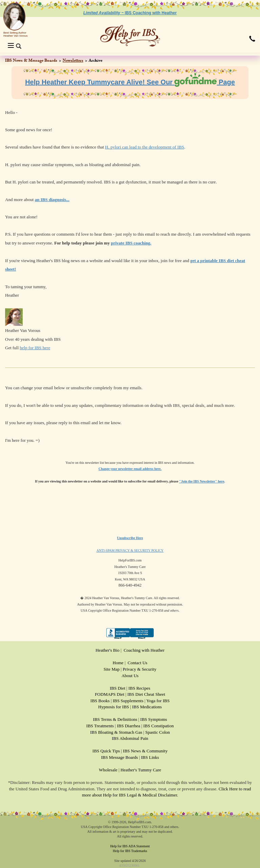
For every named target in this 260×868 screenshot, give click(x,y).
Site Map (112, 669)
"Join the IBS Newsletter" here (202, 481)
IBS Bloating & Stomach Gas (116, 732)
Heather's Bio (107, 650)
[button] (252, 39)
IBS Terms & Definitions (115, 719)
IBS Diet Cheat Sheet (146, 694)
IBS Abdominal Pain (130, 738)
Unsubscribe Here (130, 538)
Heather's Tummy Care (141, 770)
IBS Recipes (139, 688)
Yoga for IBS (158, 701)
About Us (130, 676)
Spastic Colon (158, 732)
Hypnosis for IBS (114, 707)
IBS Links (150, 757)
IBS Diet (117, 688)
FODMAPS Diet (110, 694)
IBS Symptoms (154, 719)
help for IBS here (35, 348)
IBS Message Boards (119, 757)
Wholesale (108, 770)
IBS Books (100, 701)
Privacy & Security (139, 669)
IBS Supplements (128, 701)
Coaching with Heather (144, 650)
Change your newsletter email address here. (130, 469)
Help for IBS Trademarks (130, 851)
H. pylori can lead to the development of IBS (145, 147)
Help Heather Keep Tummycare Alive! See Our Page (130, 82)
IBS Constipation (158, 726)
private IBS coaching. (131, 243)
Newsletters (73, 60)
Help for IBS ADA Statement (130, 846)
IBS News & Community (145, 751)
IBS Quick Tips (106, 751)
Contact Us (137, 663)
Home (118, 663)
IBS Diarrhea (128, 726)
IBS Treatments (100, 726)
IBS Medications (147, 707)
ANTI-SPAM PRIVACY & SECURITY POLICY (130, 550)
